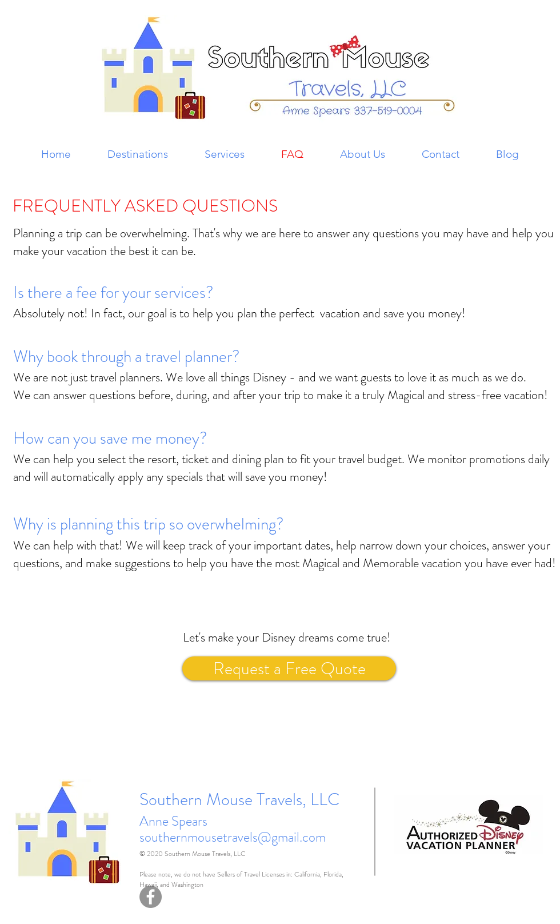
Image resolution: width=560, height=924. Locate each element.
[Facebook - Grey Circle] (151, 897)
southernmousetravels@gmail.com (233, 837)
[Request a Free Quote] (289, 668)
